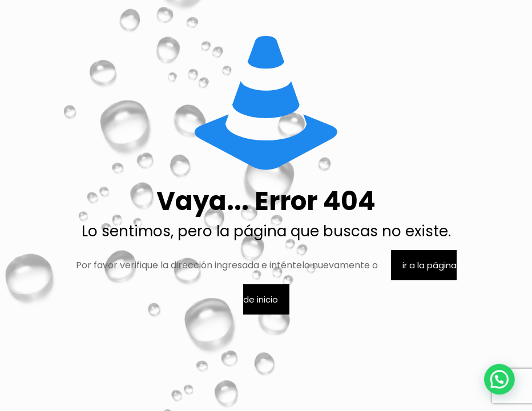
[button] (503, 390)
